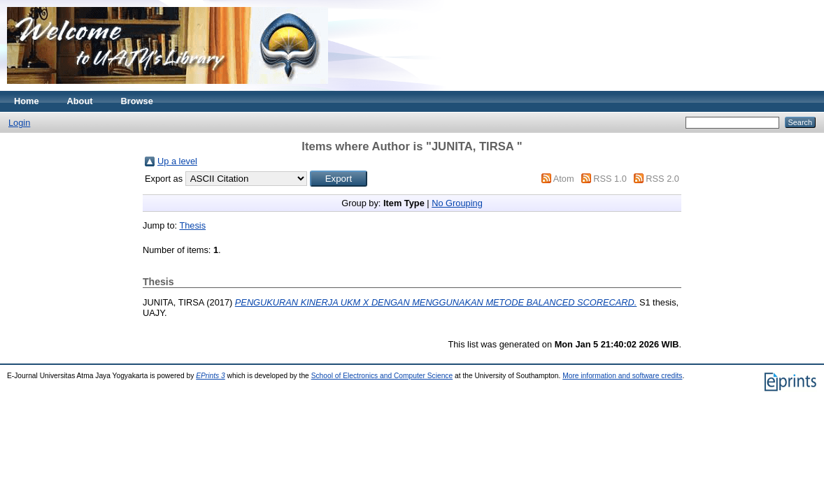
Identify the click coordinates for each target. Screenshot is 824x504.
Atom (564, 179)
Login (19, 123)
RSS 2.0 (662, 179)
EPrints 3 (211, 376)
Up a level (177, 161)
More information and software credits (622, 376)
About (80, 101)
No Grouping (457, 203)
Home (27, 101)
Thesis (192, 225)
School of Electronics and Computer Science (382, 376)
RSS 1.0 (610, 179)
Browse (137, 101)
